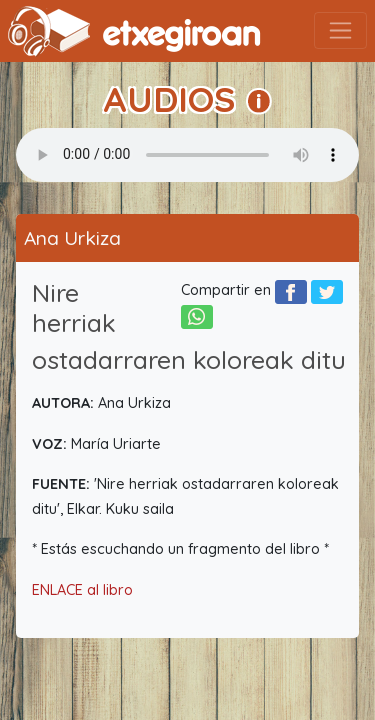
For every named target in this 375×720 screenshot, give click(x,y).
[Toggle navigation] (340, 30)
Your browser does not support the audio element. (187, 155)
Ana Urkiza (72, 238)
